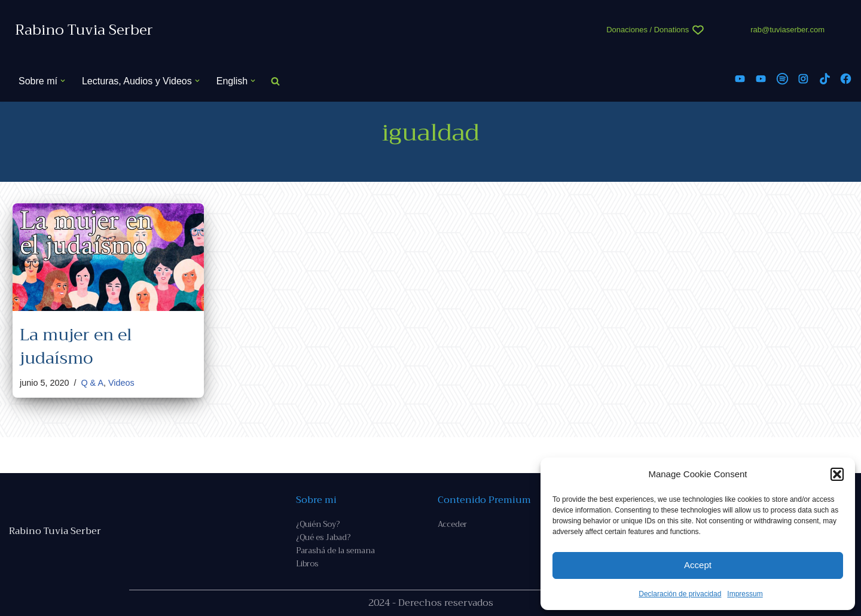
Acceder (452, 524)
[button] (837, 474)
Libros (307, 564)
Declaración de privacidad (680, 594)
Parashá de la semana (335, 551)
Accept (698, 565)
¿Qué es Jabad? (323, 537)
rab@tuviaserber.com (787, 30)
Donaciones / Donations (648, 30)
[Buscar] (275, 81)
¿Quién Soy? (318, 524)
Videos (121, 383)
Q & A (92, 383)
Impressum (745, 594)
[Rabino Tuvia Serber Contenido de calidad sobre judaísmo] (84, 30)
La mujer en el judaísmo (76, 346)
